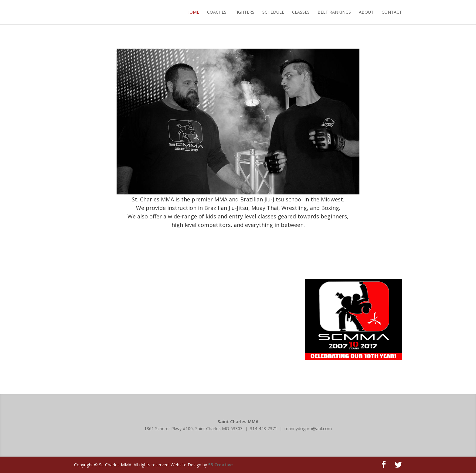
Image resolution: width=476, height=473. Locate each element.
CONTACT (392, 12)
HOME (193, 12)
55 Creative (221, 465)
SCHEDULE (273, 12)
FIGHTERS (244, 12)
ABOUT (366, 12)
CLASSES (301, 12)
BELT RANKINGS (334, 12)
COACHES (217, 12)
